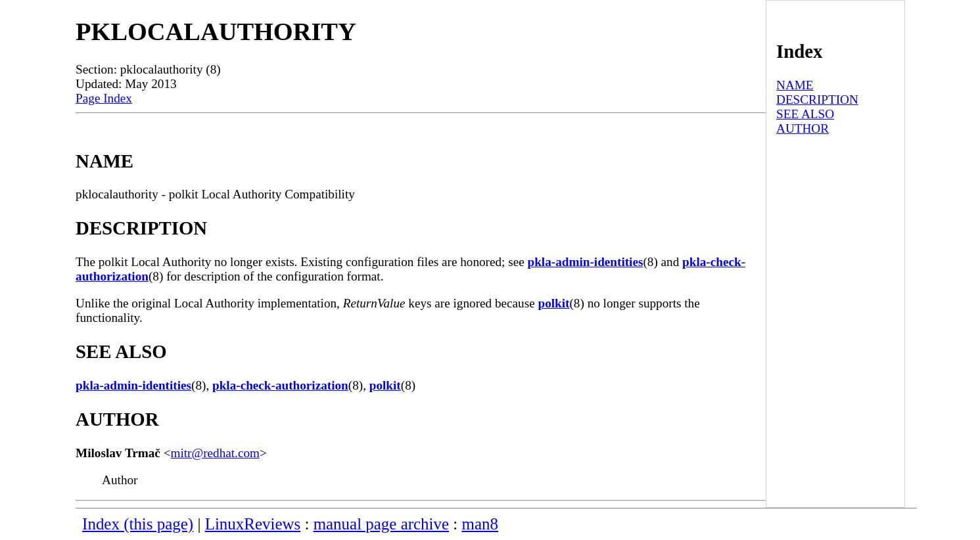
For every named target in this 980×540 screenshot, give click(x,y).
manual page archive (381, 524)
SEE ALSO (805, 114)
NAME (795, 85)
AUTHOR (803, 128)
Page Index (104, 98)
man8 (480, 524)
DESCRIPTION (817, 100)
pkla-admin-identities (586, 262)
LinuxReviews (253, 524)
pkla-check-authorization (280, 385)
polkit (553, 303)
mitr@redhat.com (215, 453)
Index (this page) (138, 524)
